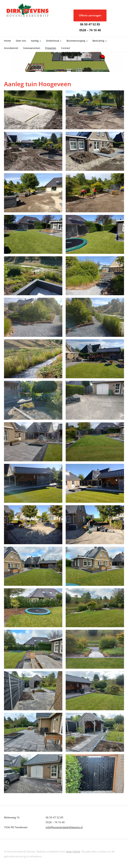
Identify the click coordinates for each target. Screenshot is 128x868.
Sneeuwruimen (32, 48)
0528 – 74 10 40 (90, 30)
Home (7, 41)
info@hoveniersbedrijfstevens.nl (64, 827)
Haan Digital (73, 851)
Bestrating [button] (100, 41)
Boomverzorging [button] (77, 41)
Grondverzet (11, 48)
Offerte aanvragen (90, 15)
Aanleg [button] (36, 41)
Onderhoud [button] (54, 41)
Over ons (21, 41)
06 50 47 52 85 (90, 24)
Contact (66, 48)
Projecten (51, 48)
